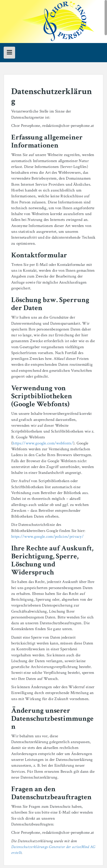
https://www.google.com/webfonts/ (43, 443)
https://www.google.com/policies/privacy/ (47, 537)
